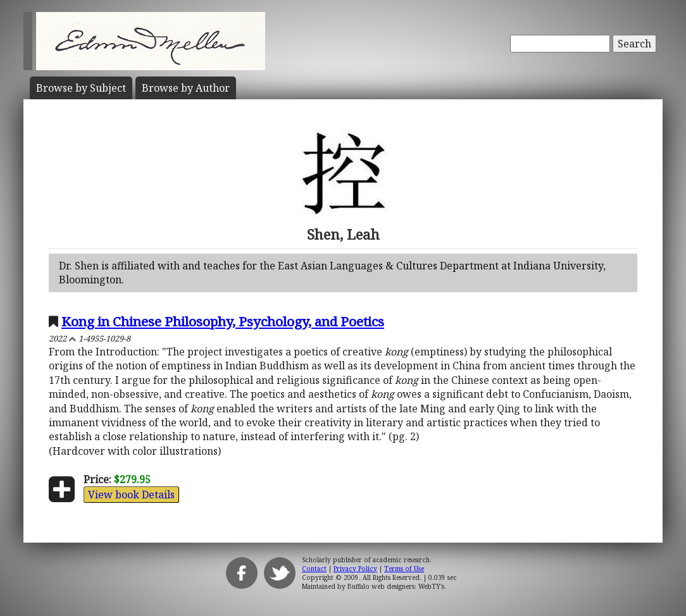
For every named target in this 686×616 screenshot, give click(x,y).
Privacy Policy (355, 569)
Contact (314, 569)
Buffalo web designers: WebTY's (396, 586)
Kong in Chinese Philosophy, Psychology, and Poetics (223, 321)
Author (186, 88)
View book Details (131, 495)
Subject (81, 88)
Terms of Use (404, 569)
